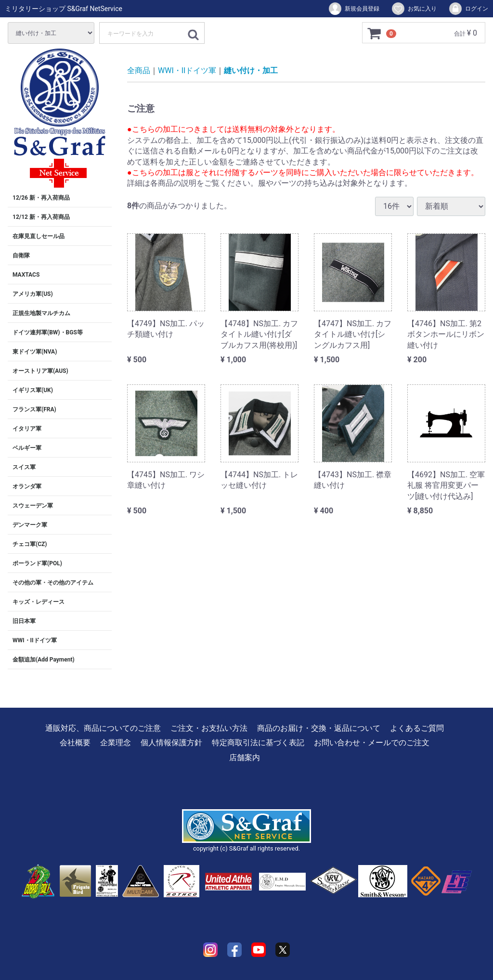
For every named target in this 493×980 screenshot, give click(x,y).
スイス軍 (24, 467)
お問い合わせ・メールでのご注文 (372, 743)
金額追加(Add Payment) (44, 660)
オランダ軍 (27, 486)
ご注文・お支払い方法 (209, 728)
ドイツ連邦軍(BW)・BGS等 (48, 332)
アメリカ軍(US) (33, 294)
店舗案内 (245, 757)
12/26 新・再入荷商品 (41, 198)
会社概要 (75, 743)
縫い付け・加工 (251, 70)
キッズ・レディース (39, 602)
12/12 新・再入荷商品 (41, 217)
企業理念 (116, 743)
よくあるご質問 (417, 728)
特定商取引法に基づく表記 (258, 743)
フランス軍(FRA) (34, 409)
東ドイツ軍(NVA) (35, 352)
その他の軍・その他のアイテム (53, 583)
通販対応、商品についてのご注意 (103, 728)
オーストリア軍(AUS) (40, 371)
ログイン (468, 9)
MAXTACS (26, 275)
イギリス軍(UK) (33, 390)
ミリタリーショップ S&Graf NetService (64, 9)
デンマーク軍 (30, 525)
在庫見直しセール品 (39, 236)
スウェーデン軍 (33, 506)
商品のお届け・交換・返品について (319, 728)
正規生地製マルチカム (41, 313)
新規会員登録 (354, 9)
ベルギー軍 (27, 448)
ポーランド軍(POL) (37, 563)
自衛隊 (21, 255)
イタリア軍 (27, 429)
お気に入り (414, 9)
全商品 (139, 70)
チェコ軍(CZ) (30, 544)
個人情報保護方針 (171, 743)
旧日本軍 (24, 621)
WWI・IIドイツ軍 (35, 640)
